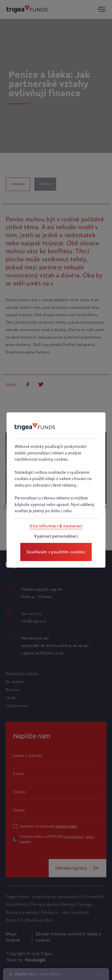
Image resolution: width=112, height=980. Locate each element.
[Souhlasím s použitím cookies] (56, 552)
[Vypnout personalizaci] (56, 536)
